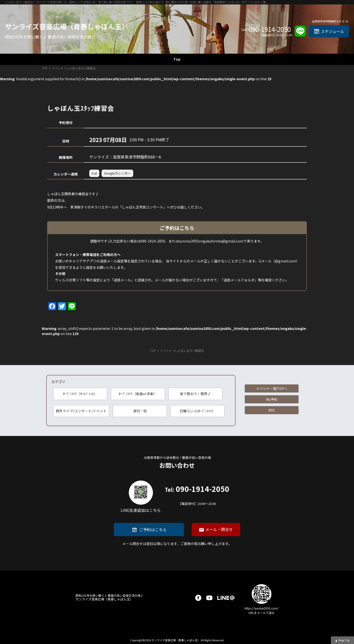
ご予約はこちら (153, 530)
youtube (209, 598)
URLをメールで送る (262, 613)
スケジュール (332, 31)
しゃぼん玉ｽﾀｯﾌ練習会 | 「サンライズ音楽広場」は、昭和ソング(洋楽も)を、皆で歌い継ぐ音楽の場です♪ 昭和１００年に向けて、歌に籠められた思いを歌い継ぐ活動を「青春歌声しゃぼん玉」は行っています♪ (134, 2)
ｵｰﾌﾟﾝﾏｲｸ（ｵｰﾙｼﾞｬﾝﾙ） (80, 394)
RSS (272, 410)
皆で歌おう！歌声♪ (195, 394)
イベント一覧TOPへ (272, 388)
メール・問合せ (219, 529)
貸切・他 (140, 411)
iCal (94, 173)
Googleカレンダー (117, 173)
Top (177, 59)
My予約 (272, 399)
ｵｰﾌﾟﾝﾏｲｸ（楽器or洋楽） (138, 394)
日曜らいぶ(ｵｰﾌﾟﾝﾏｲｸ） (198, 411)
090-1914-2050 (270, 29)
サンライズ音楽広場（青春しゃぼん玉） (67, 26)
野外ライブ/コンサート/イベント (81, 411)
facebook (198, 598)
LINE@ (226, 598)
